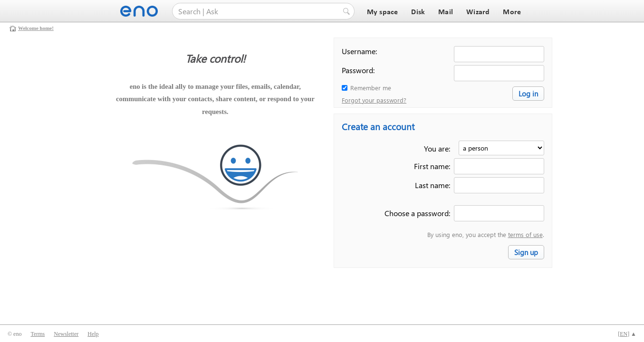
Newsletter (66, 334)
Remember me (371, 88)
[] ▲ (627, 334)
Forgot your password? (374, 100)
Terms (38, 334)
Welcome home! (36, 28)
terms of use (525, 234)
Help (93, 334)
